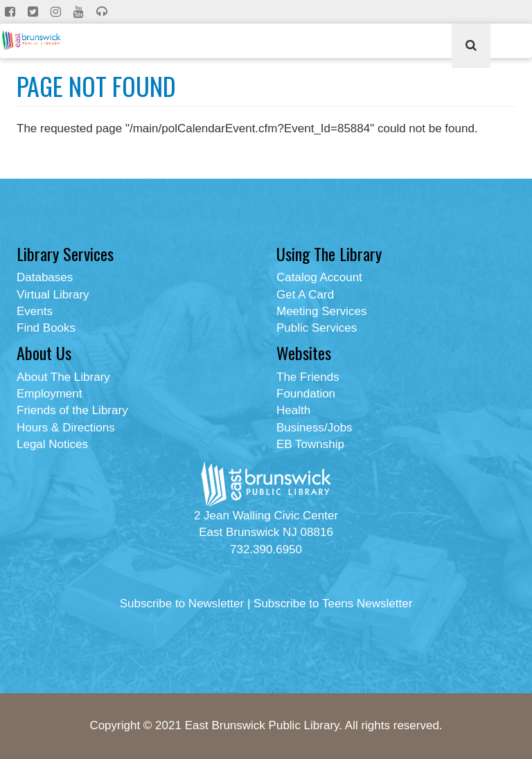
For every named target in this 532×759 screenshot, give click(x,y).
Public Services (317, 328)
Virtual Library (53, 295)
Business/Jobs (314, 428)
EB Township (310, 444)
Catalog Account (319, 277)
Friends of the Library (72, 410)
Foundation (306, 394)
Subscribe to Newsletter (182, 604)
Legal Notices (52, 444)
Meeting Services (321, 311)
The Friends (308, 377)
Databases (45, 277)
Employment (49, 394)
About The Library (63, 377)
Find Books (46, 328)
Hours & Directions (66, 428)
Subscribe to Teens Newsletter (333, 604)
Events (35, 311)
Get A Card (305, 295)
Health (293, 410)
